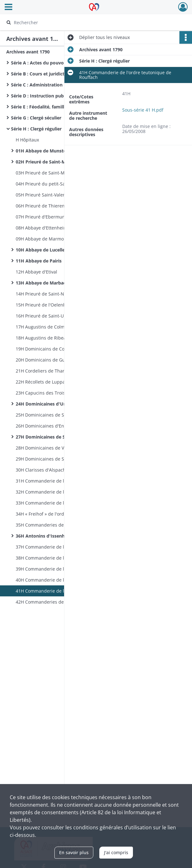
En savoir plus (74, 852)
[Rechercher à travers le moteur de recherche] (90, 22)
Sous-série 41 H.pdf (143, 110)
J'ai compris (116, 852)
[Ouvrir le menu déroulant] (8, 8)
